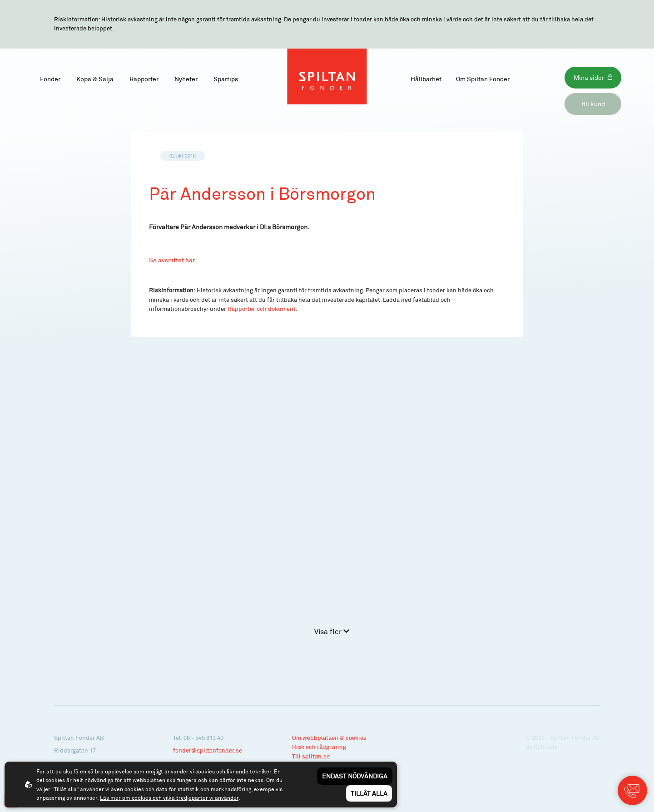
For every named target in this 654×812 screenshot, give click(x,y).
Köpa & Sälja (95, 79)
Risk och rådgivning (319, 747)
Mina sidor (589, 77)
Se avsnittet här (172, 260)
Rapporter (144, 79)
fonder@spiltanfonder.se (208, 750)
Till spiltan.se (311, 756)
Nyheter (186, 79)
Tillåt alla (369, 793)
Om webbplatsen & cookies (329, 738)
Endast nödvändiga (355, 776)
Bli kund (593, 104)
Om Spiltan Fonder (483, 79)
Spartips (226, 79)
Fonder (50, 79)
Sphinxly (545, 747)
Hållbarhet (426, 79)
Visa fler (332, 631)
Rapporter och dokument (262, 309)
